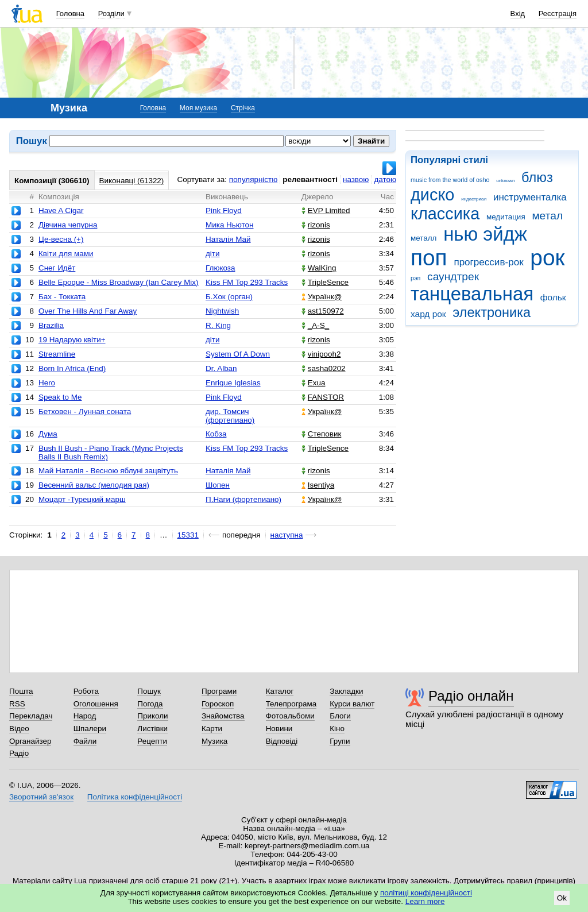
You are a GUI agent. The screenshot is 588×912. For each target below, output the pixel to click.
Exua (314, 383)
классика (445, 214)
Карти (212, 729)
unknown (505, 181)
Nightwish (222, 311)
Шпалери (90, 729)
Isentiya (318, 485)
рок (547, 258)
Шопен (218, 485)
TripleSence (325, 282)
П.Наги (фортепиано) (243, 499)
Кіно (337, 729)
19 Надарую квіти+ (72, 340)
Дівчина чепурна (68, 225)
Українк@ (322, 297)
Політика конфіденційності (135, 797)
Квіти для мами (66, 254)
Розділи (111, 13)
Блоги (340, 716)
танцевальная (472, 294)
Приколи (152, 716)
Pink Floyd (224, 210)
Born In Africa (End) (72, 368)
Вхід (518, 13)
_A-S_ (315, 325)
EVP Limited (326, 210)
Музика (214, 741)
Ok (562, 898)
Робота (86, 691)
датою (385, 179)
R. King (218, 325)
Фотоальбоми (290, 716)
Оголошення (96, 704)
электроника (492, 312)
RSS (17, 704)
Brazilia (51, 325)
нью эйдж (485, 234)
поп (429, 258)
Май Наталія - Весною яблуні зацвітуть (108, 471)
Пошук (149, 691)
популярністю (253, 179)
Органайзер (30, 741)
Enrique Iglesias (233, 383)
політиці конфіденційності (426, 893)
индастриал (474, 199)
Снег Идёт (57, 268)
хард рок (428, 314)
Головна (70, 13)
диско (432, 195)
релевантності (310, 179)
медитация (506, 217)
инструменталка (530, 197)
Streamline (57, 354)
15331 (188, 535)
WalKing (319, 268)
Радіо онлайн (471, 696)
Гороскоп (218, 704)
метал (547, 216)
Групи (340, 741)
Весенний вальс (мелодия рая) (94, 485)
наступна (287, 535)
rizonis (316, 225)
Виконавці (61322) (132, 181)
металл (423, 238)
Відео (19, 729)
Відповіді (282, 741)
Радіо (19, 753)
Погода (150, 704)
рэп (415, 278)
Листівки (152, 729)
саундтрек (453, 277)
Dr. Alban (221, 368)
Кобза (216, 434)
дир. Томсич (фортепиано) (230, 416)
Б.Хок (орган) (229, 297)
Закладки (346, 691)
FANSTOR (323, 397)
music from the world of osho (450, 180)
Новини (279, 729)
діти (213, 254)
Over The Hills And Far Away (88, 311)
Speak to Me (60, 397)
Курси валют (352, 704)
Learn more (425, 901)
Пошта (21, 691)
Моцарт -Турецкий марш (82, 499)
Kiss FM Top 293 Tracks (247, 282)
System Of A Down (238, 354)
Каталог (280, 691)
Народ (85, 716)
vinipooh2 (321, 354)
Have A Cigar (61, 210)
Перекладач (31, 716)
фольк (553, 297)
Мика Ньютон (229, 225)
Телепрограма (291, 704)
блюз (537, 177)
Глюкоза (220, 268)
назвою (356, 179)
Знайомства (223, 716)
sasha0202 (324, 368)
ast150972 (323, 311)
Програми (219, 691)
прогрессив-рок (488, 262)
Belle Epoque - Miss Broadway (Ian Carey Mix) (119, 282)
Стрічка (243, 108)
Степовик (321, 434)
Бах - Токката (62, 297)
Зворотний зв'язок (41, 797)
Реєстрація (558, 13)
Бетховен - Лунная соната (85, 411)
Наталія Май (228, 239)
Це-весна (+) (61, 239)
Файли (85, 741)
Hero (47, 383)
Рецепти (152, 741)
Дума (48, 434)
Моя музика (198, 108)
